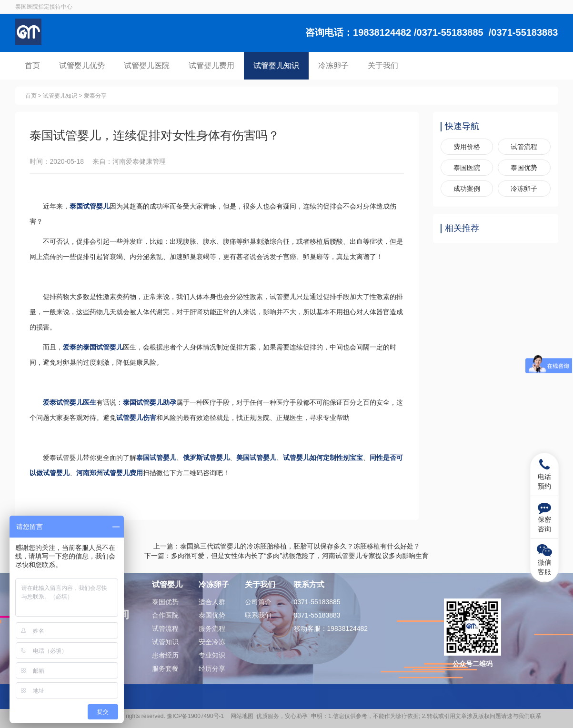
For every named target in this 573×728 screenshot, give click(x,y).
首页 (32, 65)
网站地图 (242, 716)
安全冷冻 (212, 642)
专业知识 (212, 655)
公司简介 (258, 602)
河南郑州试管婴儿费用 (110, 473)
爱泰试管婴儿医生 (70, 402)
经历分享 (212, 668)
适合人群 (212, 602)
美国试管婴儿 (257, 458)
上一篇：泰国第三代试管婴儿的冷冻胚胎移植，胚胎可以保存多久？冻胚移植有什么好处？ (287, 546)
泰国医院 (467, 168)
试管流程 (524, 147)
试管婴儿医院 (147, 65)
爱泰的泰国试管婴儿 (93, 347)
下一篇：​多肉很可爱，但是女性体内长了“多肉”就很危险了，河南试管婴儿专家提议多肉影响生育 (286, 556)
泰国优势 (524, 168)
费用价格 (467, 147)
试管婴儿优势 (82, 65)
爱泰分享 (95, 96)
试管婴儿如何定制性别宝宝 (323, 458)
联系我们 (258, 615)
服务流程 (212, 628)
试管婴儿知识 (276, 65)
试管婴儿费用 (211, 65)
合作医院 (165, 615)
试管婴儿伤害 (137, 418)
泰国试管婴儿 (90, 206)
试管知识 (165, 642)
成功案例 (467, 189)
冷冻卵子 (333, 65)
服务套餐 (165, 668)
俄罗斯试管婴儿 (207, 458)
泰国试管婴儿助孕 (150, 402)
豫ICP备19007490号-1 (197, 716)
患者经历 (165, 655)
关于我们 (383, 65)
